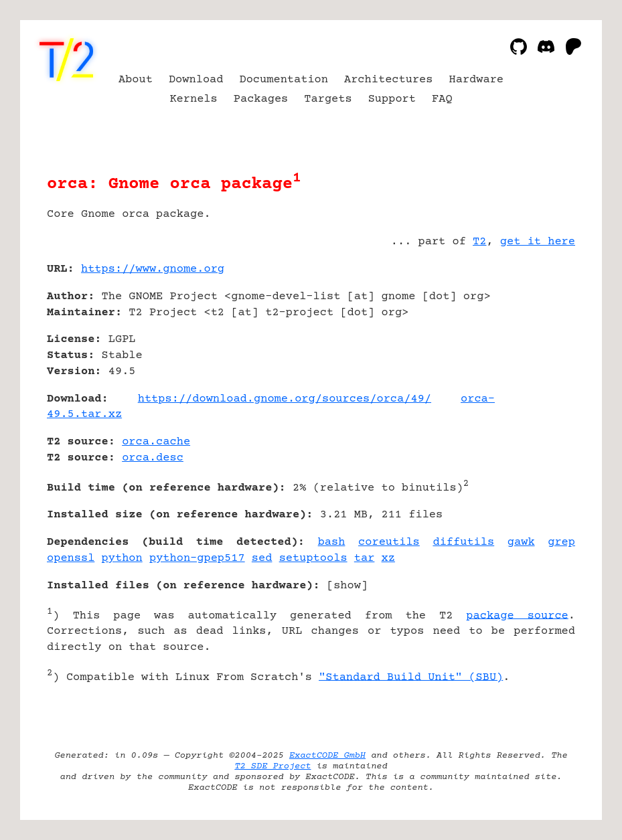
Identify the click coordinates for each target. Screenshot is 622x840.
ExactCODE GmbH (327, 756)
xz (388, 559)
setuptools (313, 559)
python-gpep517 (197, 559)
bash (332, 542)
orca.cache (156, 442)
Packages (261, 99)
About (136, 80)
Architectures (389, 80)
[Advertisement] (535, 349)
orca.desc (153, 458)
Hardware (477, 80)
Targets (328, 99)
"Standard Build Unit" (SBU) (411, 677)
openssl (71, 559)
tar (365, 559)
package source (517, 615)
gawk (521, 542)
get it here (538, 242)
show (347, 586)
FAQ (442, 99)
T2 (479, 242)
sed (262, 559)
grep (561, 542)
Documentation (284, 80)
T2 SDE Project (273, 766)
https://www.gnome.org (153, 269)
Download (196, 80)
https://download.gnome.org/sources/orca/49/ (285, 399)
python (122, 559)
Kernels (193, 99)
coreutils (389, 542)
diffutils (463, 542)
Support (392, 99)
